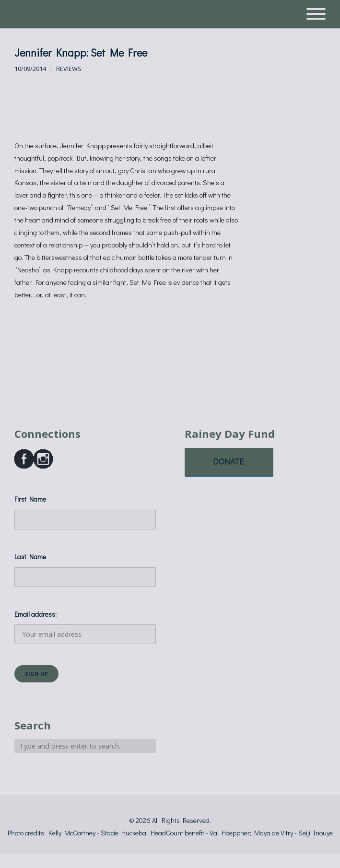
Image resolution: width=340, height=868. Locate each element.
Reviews (69, 69)
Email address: (85, 627)
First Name (30, 499)
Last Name (30, 557)
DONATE (229, 462)
